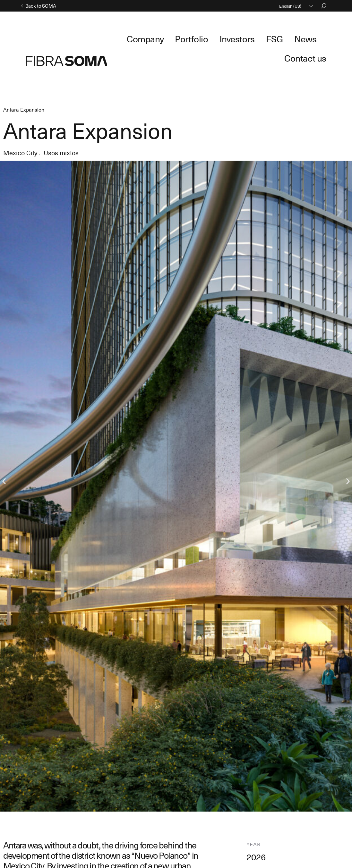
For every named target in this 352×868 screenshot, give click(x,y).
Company (146, 38)
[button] (4, 455)
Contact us (311, 38)
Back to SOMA (41, 6)
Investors (219, 38)
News (275, 38)
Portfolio (183, 38)
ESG (250, 38)
